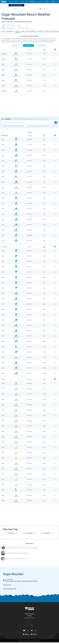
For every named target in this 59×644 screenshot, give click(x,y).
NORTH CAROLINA (7, 22)
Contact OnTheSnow (29, 614)
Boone (19, 25)
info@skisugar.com (10, 589)
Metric (29, 625)
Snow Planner (55, 32)
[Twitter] (28, 630)
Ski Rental (11, 533)
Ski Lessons (47, 533)
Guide (4, 32)
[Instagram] (32, 630)
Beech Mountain (11, 28)
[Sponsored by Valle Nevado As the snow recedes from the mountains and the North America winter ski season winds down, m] (22, 548)
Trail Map (47, 32)
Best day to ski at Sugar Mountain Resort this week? (38, 126)
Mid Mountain (28, 45)
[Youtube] (24, 630)
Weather (11, 2)
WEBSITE (15, 9)
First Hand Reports (31, 32)
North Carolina (11, 25)
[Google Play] (26, 634)
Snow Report (10, 32)
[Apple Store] (34, 634)
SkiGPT (27, 2)
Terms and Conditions (29, 622)
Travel (16, 2)
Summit (41, 45)
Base (16, 45)
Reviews (40, 32)
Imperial (32, 625)
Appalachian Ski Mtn (23, 28)
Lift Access (29, 533)
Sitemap (29, 623)
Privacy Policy (30, 620)
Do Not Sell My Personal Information (29, 626)
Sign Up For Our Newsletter (29, 618)
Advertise (30, 616)
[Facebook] (36, 630)
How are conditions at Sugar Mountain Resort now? (14, 126)
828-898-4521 (44, 9)
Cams (23, 32)
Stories (22, 2)
